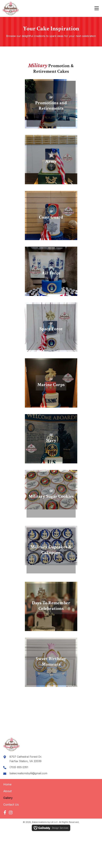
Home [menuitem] (7, 784)
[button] (5, 812)
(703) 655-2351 (19, 767)
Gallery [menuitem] (8, 798)
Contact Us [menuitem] (11, 805)
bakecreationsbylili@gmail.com (28, 773)
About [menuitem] (7, 791)
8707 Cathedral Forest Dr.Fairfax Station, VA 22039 (26, 759)
